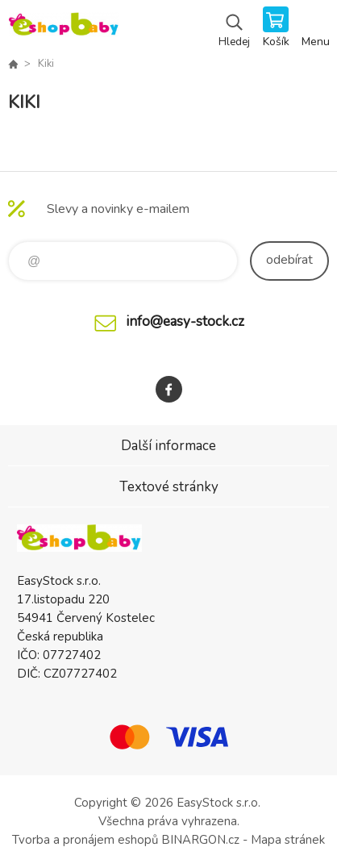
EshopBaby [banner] (63, 28)
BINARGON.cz (200, 840)
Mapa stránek (288, 840)
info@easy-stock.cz (185, 321)
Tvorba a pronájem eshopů (85, 840)
